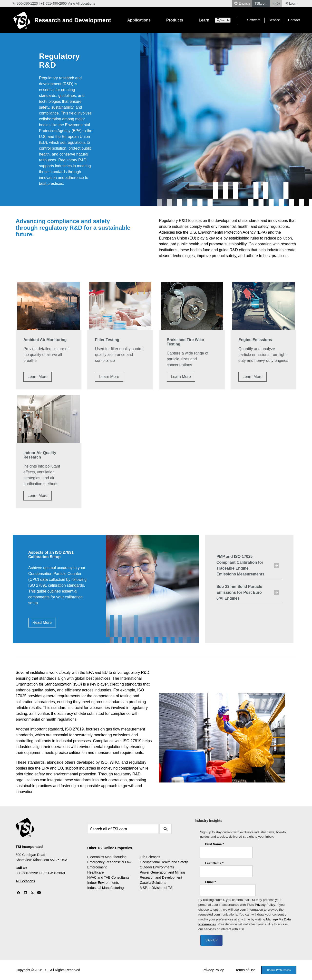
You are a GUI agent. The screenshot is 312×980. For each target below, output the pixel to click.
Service (274, 20)
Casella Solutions (153, 883)
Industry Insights (209, 821)
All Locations (25, 881)
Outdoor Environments (157, 867)
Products (175, 20)
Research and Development (73, 20)
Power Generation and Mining (162, 872)
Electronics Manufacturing (107, 857)
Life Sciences (150, 857)
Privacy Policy (213, 970)
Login (291, 3)
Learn (204, 20)
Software (254, 20)
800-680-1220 (27, 3)
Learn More (38, 377)
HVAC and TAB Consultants (108, 877)
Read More (42, 622)
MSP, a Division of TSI (157, 888)
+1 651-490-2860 (54, 3)
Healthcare (96, 872)
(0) (276, 3)
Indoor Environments (103, 883)
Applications (139, 20)
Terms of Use (245, 970)
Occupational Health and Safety (164, 862)
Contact (294, 20)
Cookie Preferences (279, 970)
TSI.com (261, 3)
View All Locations (82, 3)
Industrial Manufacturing (105, 888)
